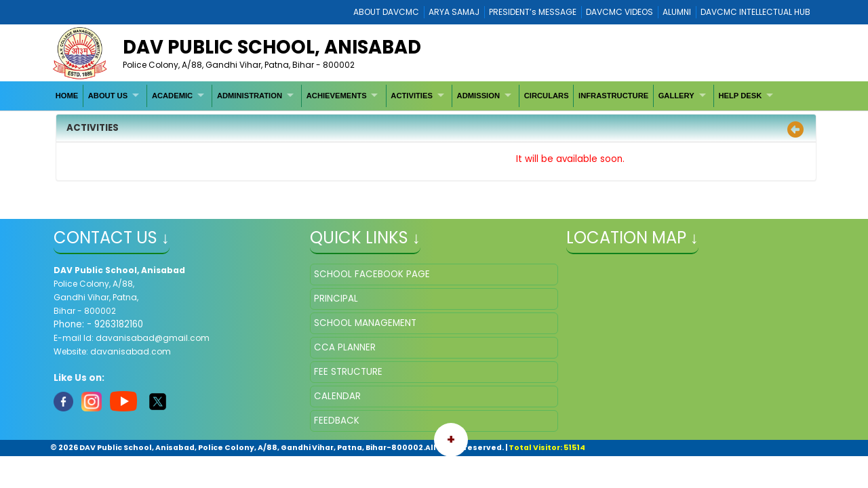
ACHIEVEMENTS (337, 96)
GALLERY (676, 96)
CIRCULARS (547, 96)
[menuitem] (67, 96)
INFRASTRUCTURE (613, 96)
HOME (67, 96)
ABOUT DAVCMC (386, 12)
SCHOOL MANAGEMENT (365, 323)
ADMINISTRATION (250, 96)
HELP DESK (740, 96)
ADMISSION (478, 96)
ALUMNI (677, 12)
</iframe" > (690, 331)
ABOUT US (108, 96)
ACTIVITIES (412, 96)
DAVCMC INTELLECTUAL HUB (755, 12)
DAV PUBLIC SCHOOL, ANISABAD (272, 47)
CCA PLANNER (345, 347)
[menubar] (416, 96)
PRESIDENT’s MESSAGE (533, 12)
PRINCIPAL (336, 299)
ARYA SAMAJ (454, 12)
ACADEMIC (172, 96)
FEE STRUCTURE (348, 372)
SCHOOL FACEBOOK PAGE (372, 274)
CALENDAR (337, 396)
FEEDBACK (337, 421)
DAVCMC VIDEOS (619, 12)
